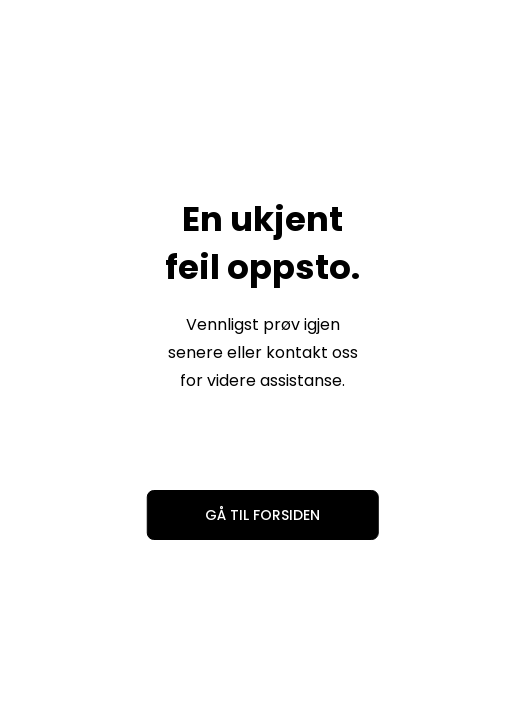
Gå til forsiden (262, 515)
